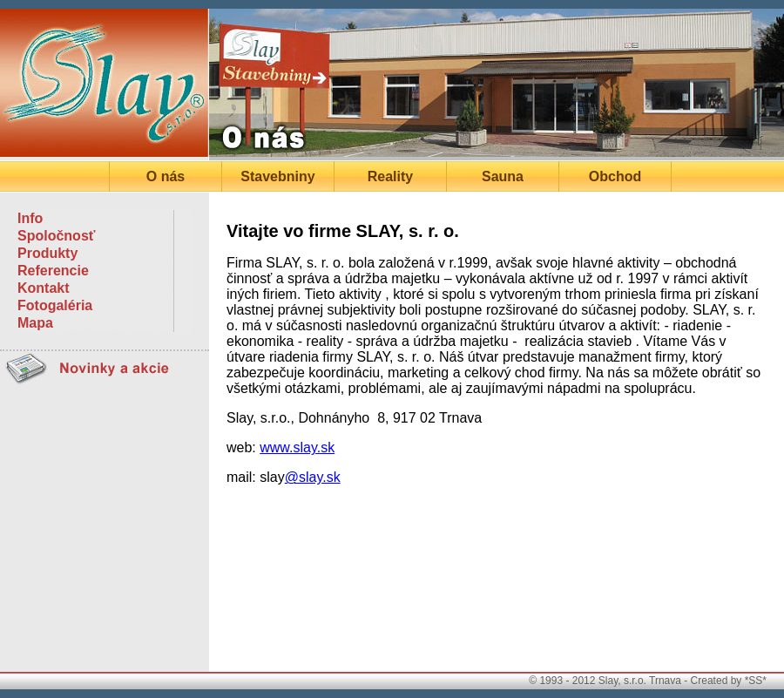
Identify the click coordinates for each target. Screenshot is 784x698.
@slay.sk (313, 477)
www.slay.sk (297, 447)
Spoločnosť (56, 236)
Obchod (615, 176)
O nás (166, 176)
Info (30, 218)
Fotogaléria (55, 305)
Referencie (53, 271)
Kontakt (44, 288)
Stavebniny (277, 176)
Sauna (503, 176)
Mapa (35, 323)
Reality (390, 176)
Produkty (47, 253)
